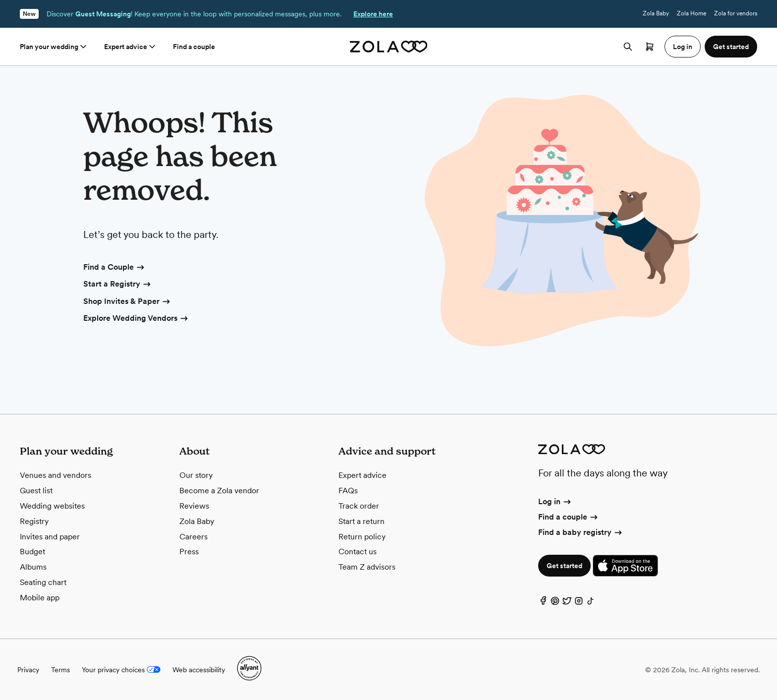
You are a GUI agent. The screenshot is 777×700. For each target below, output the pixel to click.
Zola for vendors (736, 13)
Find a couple (194, 47)
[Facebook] (543, 603)
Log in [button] (683, 47)
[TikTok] (591, 603)
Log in (555, 501)
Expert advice (131, 47)
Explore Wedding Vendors (136, 319)
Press (189, 552)
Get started (564, 566)
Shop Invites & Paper (127, 302)
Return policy (362, 537)
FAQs (348, 491)
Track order (359, 506)
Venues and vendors (55, 475)
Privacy (28, 670)
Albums (33, 567)
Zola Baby (656, 13)
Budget (32, 552)
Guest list (36, 491)
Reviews (194, 506)
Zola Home (692, 13)
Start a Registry (118, 285)
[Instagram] (579, 603)
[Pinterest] (555, 603)
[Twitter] (567, 603)
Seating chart (43, 582)
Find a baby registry (581, 532)
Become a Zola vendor (219, 491)
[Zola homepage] (389, 47)
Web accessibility (199, 670)
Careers (194, 537)
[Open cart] (650, 47)
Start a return (361, 521)
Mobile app (40, 598)
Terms (60, 670)
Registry (34, 521)
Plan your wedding (54, 47)
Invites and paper (50, 537)
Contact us (358, 552)
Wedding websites (52, 506)
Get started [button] (731, 47)
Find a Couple (114, 268)
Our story (196, 475)
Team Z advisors (367, 567)
